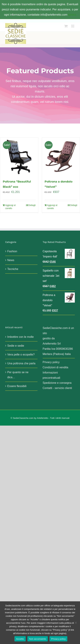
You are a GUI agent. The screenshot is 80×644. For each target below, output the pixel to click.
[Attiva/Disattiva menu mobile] (73, 26)
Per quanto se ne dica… (18, 375)
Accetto (20, 639)
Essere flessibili (17, 386)
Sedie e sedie (16, 346)
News (11, 260)
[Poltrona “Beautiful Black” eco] (19, 157)
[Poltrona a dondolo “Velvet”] (61, 157)
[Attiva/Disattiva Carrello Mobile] (66, 26)
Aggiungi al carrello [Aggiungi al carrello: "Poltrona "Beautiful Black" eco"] (10, 207)
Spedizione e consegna (57, 383)
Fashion (12, 251)
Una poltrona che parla (21, 363)
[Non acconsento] (76, 623)
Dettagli (32, 205)
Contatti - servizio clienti (57, 388)
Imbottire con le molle (20, 337)
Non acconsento (38, 639)
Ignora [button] (72, 15)
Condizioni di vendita (56, 367)
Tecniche (13, 269)
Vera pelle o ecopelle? (21, 355)
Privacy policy (51, 362)
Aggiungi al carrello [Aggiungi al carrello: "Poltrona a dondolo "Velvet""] (52, 207)
